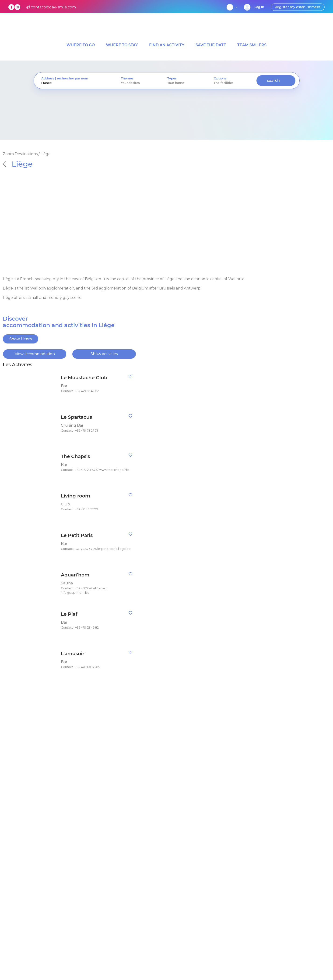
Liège (18, 164)
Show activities (104, 354)
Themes (127, 78)
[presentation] (74, 83)
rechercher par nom (73, 78)
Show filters (21, 339)
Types (172, 78)
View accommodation (35, 354)
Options (220, 78)
